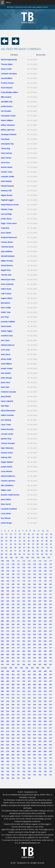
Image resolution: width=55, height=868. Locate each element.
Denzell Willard (7, 78)
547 (51, 705)
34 (38, 537)
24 (47, 534)
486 (45, 685)
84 (47, 551)
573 (29, 715)
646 (45, 738)
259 (8, 611)
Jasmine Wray (6, 439)
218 (2, 598)
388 (2, 654)
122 (24, 564)
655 (40, 741)
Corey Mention (7, 471)
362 (24, 644)
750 (13, 775)
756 (45, 775)
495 (40, 688)
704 (34, 758)
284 (34, 618)
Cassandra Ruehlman (9, 509)
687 (51, 751)
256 (45, 608)
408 (2, 661)
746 (45, 771)
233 (29, 601)
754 (34, 775)
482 (24, 685)
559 (8, 711)
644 (34, 738)
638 (2, 738)
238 (2, 604)
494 (34, 688)
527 (51, 698)
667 (51, 745)
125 (40, 564)
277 (51, 614)
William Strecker (7, 261)
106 (43, 558)
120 (13, 564)
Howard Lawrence (8, 481)
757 (51, 775)
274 (34, 614)
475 (40, 681)
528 (2, 701)
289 (8, 621)
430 (11, 668)
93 (33, 554)
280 (13, 618)
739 (8, 771)
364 (34, 644)
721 (18, 765)
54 (20, 544)
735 (40, 768)
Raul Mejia (5, 406)
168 (2, 581)
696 (45, 755)
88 (11, 554)
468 (2, 681)
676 (45, 748)
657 (51, 741)
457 (51, 675)
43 (24, 541)
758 (2, 778)
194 (34, 588)
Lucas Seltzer (6, 513)
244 (34, 604)
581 (18, 718)
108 (2, 561)
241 (18, 604)
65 (15, 547)
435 (38, 668)
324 (34, 631)
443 (29, 671)
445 (40, 671)
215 (40, 594)
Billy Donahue (6, 97)
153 (29, 574)
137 (51, 568)
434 (32, 668)
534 (34, 701)
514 (34, 695)
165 (40, 578)
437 (48, 668)
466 (45, 678)
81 (33, 551)
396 (45, 654)
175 (40, 581)
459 (8, 678)
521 (18, 698)
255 (40, 608)
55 (24, 544)
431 (16, 668)
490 (13, 688)
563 (29, 711)
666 (45, 745)
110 (13, 561)
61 (51, 544)
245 (40, 604)
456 (45, 675)
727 (51, 765)
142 (24, 571)
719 (8, 765)
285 (40, 618)
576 (45, 715)
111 (18, 561)
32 (29, 537)
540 (13, 705)
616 (45, 728)
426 (45, 664)
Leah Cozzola (6, 293)
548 (2, 708)
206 (45, 591)
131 (18, 568)
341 (18, 638)
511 (18, 695)
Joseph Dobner (7, 467)
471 (18, 681)
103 (27, 558)
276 (45, 614)
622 (24, 731)
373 (29, 648)
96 (47, 554)
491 (18, 688)
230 (13, 601)
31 (24, 537)
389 (8, 654)
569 (8, 715)
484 (34, 685)
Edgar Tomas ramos (9, 223)
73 (51, 547)
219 (8, 598)
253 (29, 608)
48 (47, 541)
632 (24, 735)
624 (34, 731)
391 (18, 654)
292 (24, 621)
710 (13, 761)
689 (8, 755)
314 (34, 628)
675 (40, 748)
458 (2, 678)
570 (13, 715)
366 (45, 644)
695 (40, 755)
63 (6, 547)
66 (20, 547)
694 (34, 755)
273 (29, 614)
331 (18, 634)
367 (51, 644)
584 (34, 718)
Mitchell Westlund (8, 256)
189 (8, 588)
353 (29, 641)
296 (45, 621)
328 (2, 634)
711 (18, 761)
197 (51, 588)
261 (18, 611)
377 (51, 648)
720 (13, 765)
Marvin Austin (6, 326)
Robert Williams (7, 120)
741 (18, 771)
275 (40, 614)
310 (13, 628)
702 (24, 758)
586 (45, 718)
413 (29, 661)
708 (2, 761)
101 (17, 558)
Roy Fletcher (6, 518)
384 (34, 651)
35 (42, 537)
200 (13, 591)
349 (8, 641)
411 (18, 661)
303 (29, 624)
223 (29, 598)
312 (24, 628)
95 (42, 554)
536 (45, 701)
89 (15, 554)
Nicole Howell (6, 69)
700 (13, 758)
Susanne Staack (7, 453)
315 (40, 628)
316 (45, 628)
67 (24, 547)
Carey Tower (6, 425)
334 (34, 634)
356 (45, 641)
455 (40, 675)
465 (40, 678)
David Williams (6, 364)
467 (51, 678)
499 (8, 691)
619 (8, 731)
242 (24, 604)
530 (13, 701)
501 (18, 691)
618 (2, 731)
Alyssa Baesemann (8, 410)
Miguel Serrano (7, 195)
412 (24, 661)
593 (29, 721)
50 (2, 544)
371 (18, 648)
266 (45, 611)
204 (34, 591)
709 (8, 761)
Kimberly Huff (6, 191)
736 (45, 768)
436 (43, 668)
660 (13, 745)
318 (2, 631)
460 (13, 678)
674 (34, 748)
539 (8, 705)
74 (2, 551)
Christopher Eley (7, 144)
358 (2, 644)
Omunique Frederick (9, 134)
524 (34, 698)
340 (13, 638)
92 (29, 554)
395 (40, 654)
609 (8, 728)
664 (34, 745)
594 (34, 721)
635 (40, 735)
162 (24, 578)
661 (18, 745)
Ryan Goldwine (7, 251)
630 (13, 735)
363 (29, 644)
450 (13, 675)
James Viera (5, 382)
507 (51, 691)
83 (42, 551)
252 (24, 608)
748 (2, 775)
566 (45, 711)
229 (8, 601)
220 (13, 598)
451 (18, 675)
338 (2, 638)
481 (18, 685)
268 (2, 614)
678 (2, 751)
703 (29, 758)
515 (40, 695)
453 (29, 675)
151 (18, 574)
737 (51, 768)
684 (34, 751)
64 (11, 547)
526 (45, 698)
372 (24, 648)
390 (13, 654)
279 (8, 618)
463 (29, 678)
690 (13, 755)
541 (18, 705)
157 (51, 574)
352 (24, 641)
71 (42, 547)
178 (2, 584)
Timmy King (5, 148)
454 (34, 675)
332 (24, 634)
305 (40, 624)
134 (34, 568)
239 (8, 604)
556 (45, 708)
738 (2, 771)
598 (2, 725)
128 (2, 568)
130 (13, 568)
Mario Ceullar (6, 308)
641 (18, 738)
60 (47, 544)
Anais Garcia (6, 354)
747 (51, 771)
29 (15, 537)
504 (34, 691)
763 (29, 778)
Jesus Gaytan (6, 233)
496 (45, 688)
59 (42, 544)
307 (51, 624)
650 (13, 741)
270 (13, 614)
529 (8, 701)
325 (40, 631)
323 (29, 631)
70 (38, 547)
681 (18, 751)
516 (45, 695)
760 (13, 778)
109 (8, 561)
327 (51, 631)
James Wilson (6, 499)
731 (18, 768)
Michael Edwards (7, 186)
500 (13, 691)
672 (24, 748)
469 (8, 681)
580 (13, 718)
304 (34, 624)
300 (13, 624)
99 (6, 558)
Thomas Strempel (8, 443)
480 (13, 685)
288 (2, 621)
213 (29, 594)
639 (8, 738)
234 (34, 601)
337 (51, 634)
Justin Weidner (6, 181)
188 (2, 588)
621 (18, 731)
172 (24, 581)
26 (2, 537)
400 (13, 658)
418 (2, 664)
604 (34, 725)
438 (2, 671)
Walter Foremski (7, 415)
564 (34, 711)
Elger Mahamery (7, 448)
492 (24, 688)
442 (24, 671)
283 (29, 618)
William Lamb (6, 490)
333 (29, 634)
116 (45, 561)
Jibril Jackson (6, 303)
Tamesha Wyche (7, 247)
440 (13, 671)
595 (40, 721)
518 (2, 698)
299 (8, 624)
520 (13, 698)
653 (29, 741)
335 (40, 634)
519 (8, 698)
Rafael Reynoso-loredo (10, 205)
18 (20, 534)
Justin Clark (5, 387)
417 (51, 661)
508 (2, 695)
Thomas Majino (7, 64)
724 (34, 765)
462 (24, 678)
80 (29, 551)
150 (13, 574)
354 (34, 641)
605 (40, 725)
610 (13, 728)
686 (45, 751)
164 (34, 578)
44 (29, 541)
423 (29, 664)
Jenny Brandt (6, 396)
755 (40, 775)
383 (29, 651)
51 (6, 544)
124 (34, 564)
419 (8, 664)
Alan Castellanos (7, 485)
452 (24, 675)
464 (34, 678)
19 (24, 534)
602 (24, 725)
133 (29, 568)
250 (13, 608)
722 (24, 765)
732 (24, 768)
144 (34, 571)
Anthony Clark (6, 457)
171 (18, 581)
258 (2, 611)
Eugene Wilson (7, 298)
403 (29, 658)
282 (24, 618)
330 (13, 634)
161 (18, 578)
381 (18, 651)
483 (29, 685)
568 (2, 715)
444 (34, 671)
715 (40, 761)
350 (13, 641)
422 (24, 664)
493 (29, 688)
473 (29, 681)
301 (18, 624)
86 (2, 554)
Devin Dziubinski (7, 284)
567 (51, 711)
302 (24, 624)
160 (13, 578)
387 (51, 651)
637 (51, 735)
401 (18, 658)
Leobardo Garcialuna (9, 74)
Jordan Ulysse (6, 219)
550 (13, 708)
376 (45, 648)
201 (18, 591)
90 (20, 554)
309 (8, 628)
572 (24, 715)
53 (15, 544)
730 (13, 768)
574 (34, 715)
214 (34, 594)
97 (51, 554)
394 (34, 654)
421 (18, 664)
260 (13, 611)
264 (34, 611)
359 (8, 644)
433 (27, 668)
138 (2, 571)
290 (13, 621)
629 (8, 735)
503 (29, 691)
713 (29, 761)
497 (51, 688)
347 (51, 638)
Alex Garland (6, 373)
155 (40, 574)
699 (8, 758)
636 (45, 735)
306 (45, 624)
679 (8, 751)
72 (47, 547)
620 (13, 731)
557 (51, 708)
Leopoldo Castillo (7, 176)
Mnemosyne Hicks (8, 279)
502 (24, 691)
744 (34, 771)
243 (29, 604)
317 (51, 628)
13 (47, 531)
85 (51, 551)
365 (40, 644)
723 (29, 765)
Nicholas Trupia (7, 209)
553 (29, 708)
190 (13, 588)
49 (51, 541)
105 (38, 558)
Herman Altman (7, 242)
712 (24, 761)
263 (29, 611)
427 (51, 664)
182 (24, 584)
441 (18, 671)
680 (13, 751)
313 (29, 628)
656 (45, 741)
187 (51, 584)
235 (40, 601)
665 (40, 745)
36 (47, 537)
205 (40, 591)
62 (2, 547)
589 (8, 721)
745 (40, 771)
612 (24, 728)
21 (33, 534)
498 (2, 691)
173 (29, 581)
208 (2, 594)
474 (34, 681)
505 (40, 691)
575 (40, 715)
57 (33, 544)
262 (24, 611)
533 (29, 701)
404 (34, 658)
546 (45, 705)
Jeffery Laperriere (8, 130)
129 (8, 568)
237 (51, 601)
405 (40, 658)
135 (40, 568)
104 (33, 558)
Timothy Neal (6, 275)
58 (38, 544)
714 (34, 761)
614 (34, 728)
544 (34, 705)
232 (24, 601)
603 (29, 725)
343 (29, 638)
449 (8, 675)
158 (2, 578)
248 (2, 608)
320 (13, 631)
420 (13, 664)
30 (20, 537)
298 (2, 624)
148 (2, 574)
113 (29, 561)
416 (45, 661)
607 (51, 725)
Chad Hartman (6, 153)
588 (2, 721)
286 (45, 618)
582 (24, 718)
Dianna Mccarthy (7, 429)
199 (8, 591)
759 (8, 778)
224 (34, 598)
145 (40, 571)
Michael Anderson (8, 345)
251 (18, 608)
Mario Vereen (6, 158)
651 (18, 741)
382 (24, 651)
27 (6, 537)
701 (18, 758)
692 (24, 755)
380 (13, 651)
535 (40, 701)
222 (24, 598)
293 (29, 621)
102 (22, 558)
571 (18, 715)
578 (2, 718)
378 (2, 651)
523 (29, 698)
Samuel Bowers (7, 265)
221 (18, 598)
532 (24, 701)
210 (13, 594)
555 (40, 708)
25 (51, 534)
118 (2, 564)
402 (24, 658)
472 (24, 681)
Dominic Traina (7, 172)
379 (8, 651)
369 (8, 648)
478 (2, 685)
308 (2, 628)
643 (29, 738)
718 (2, 765)
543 (29, 705)
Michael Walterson (8, 476)
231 (18, 601)
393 (29, 654)
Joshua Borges (6, 523)
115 (40, 561)
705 (40, 758)
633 (29, 735)
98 (2, 558)
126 (45, 564)
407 (51, 658)
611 (18, 728)
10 (34, 531)
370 (13, 648)
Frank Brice (5, 228)
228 (2, 601)
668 (2, 748)
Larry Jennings (6, 214)
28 (11, 537)
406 (45, 658)
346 (45, 638)
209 (8, 594)
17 (15, 534)
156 (45, 574)
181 (18, 584)
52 (11, 544)
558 (2, 711)
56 (29, 544)
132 (24, 568)
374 (34, 648)
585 (40, 718)
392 (24, 654)
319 (8, 631)
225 (40, 598)
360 (13, 644)
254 (34, 608)
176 (45, 581)
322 (24, 631)
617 (51, 728)
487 (51, 685)
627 (51, 731)
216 (45, 594)
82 (38, 551)
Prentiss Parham (7, 83)
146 (45, 571)
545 (40, 705)
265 (40, 611)
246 (45, 604)
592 (24, 721)
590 (13, 721)
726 (45, 765)
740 (13, 771)
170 (13, 581)
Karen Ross (5, 162)
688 (2, 755)
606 (45, 725)
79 (24, 551)
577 (51, 715)
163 (29, 578)
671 (18, 748)
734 (34, 768)
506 (45, 691)
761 (18, 778)
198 (2, 591)
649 (8, 741)
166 (45, 578)
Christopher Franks (8, 116)
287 (51, 618)
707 (51, 758)
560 (13, 711)
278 (2, 618)
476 (45, 681)
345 (40, 638)
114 (34, 561)
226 (45, 598)
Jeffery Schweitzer (8, 125)
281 (18, 618)
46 (38, 541)
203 (29, 591)
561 (18, 711)
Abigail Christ (6, 270)
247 (51, 604)
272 (24, 614)
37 (51, 537)
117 (51, 561)
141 (18, 571)
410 (13, 661)
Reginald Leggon (7, 200)
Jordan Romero (7, 106)
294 (34, 621)
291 (18, 621)
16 (11, 534)
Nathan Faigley (7, 331)
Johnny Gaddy (6, 359)
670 (13, 748)
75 (6, 551)
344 (34, 638)
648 (2, 741)
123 (29, 564)
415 (40, 661)
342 (24, 638)
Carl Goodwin (6, 111)
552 (24, 708)
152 (24, 574)
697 (51, 755)
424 (34, 664)
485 (40, 685)
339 (8, 638)
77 (15, 551)
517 (51, 695)
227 (51, 598)
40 (11, 541)
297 (51, 621)
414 (34, 661)
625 (40, 731)
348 (2, 641)
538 (2, 705)
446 (45, 671)
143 (29, 571)
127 (51, 564)
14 (2, 534)
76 (11, 551)
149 (8, 574)
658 (2, 745)
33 (33, 537)
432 (21, 668)
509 (8, 695)
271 (18, 614)
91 (24, 554)
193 (29, 588)
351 (18, 641)
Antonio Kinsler (7, 167)
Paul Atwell (5, 139)
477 (51, 681)
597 (51, 721)
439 (8, 671)
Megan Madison (7, 462)
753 (29, 775)
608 (2, 728)
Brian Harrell (6, 504)
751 (18, 775)
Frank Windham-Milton (9, 92)
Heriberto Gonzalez (9, 392)
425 (40, 664)
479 (8, 685)
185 (40, 584)
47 (42, 541)
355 (40, 641)
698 (2, 758)
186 (45, 584)
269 (8, 614)
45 (33, 541)
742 (24, 771)
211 (18, 594)
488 (2, 688)
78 (20, 551)
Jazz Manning (6, 420)
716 (45, 761)
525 (40, 698)
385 (40, 651)
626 (45, 731)
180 (13, 584)
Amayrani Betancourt (9, 237)
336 (45, 634)
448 (2, 675)
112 (24, 561)
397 (51, 654)
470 (13, 681)
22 (38, 534)
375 (40, 648)
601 (18, 725)
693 (29, 755)
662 (24, 745)
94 (38, 554)
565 (40, 711)
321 (18, 631)
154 (34, 574)
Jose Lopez (5, 340)
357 (51, 641)
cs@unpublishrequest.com (31, 843)
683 (29, 751)
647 (51, 738)
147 (51, 571)
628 (2, 735)
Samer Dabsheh (7, 401)
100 (11, 558)
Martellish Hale (7, 102)
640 (13, 738)
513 (29, 695)
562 (24, 711)
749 (8, 775)
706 (45, 758)
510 (13, 695)
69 (33, 547)
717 (51, 761)
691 (18, 755)
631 (18, 735)
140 (13, 571)
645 (40, 738)
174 (34, 581)
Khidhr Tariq (6, 312)
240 (13, 604)
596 (45, 721)
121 (18, 564)
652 (24, 741)
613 (29, 728)
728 (2, 768)
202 (24, 591)
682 (24, 751)
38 (2, 541)
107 (49, 558)
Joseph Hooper (7, 368)
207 (51, 591)
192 (24, 588)
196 (45, 588)
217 (51, 594)
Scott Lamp (5, 350)
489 (8, 688)
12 (43, 531)
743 (29, 771)
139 (8, 571)
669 (8, 748)
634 (34, 735)
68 (29, 547)
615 (40, 728)
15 (6, 534)
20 (29, 534)
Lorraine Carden (7, 434)
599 (8, 725)
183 (29, 584)
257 (51, 608)
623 (29, 731)
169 (8, 581)
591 (18, 721)
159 (8, 578)
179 (8, 584)
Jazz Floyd (5, 317)
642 (24, 738)
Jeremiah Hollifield (8, 322)
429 (5, 668)
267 (51, 611)
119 (8, 564)
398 (2, 658)
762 (24, 778)
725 (40, 765)
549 (8, 708)
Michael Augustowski (9, 60)
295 (40, 621)
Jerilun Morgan (6, 378)
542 (24, 705)
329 (8, 634)
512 (24, 695)
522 (24, 698)
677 (51, 748)
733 (29, 768)
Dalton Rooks (6, 289)
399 (8, 658)
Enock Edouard (7, 88)
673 (29, 748)
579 (8, 718)
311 (18, 628)
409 (8, 661)
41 (15, 541)
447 (51, 671)
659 (8, 745)
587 (51, 718)
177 (51, 581)
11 (38, 531)
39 (6, 541)
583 (29, 718)
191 (18, 588)
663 (29, 745)
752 (24, 775)
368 (2, 648)
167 (51, 578)
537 (51, 701)
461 (18, 678)
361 (18, 644)
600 (13, 725)
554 (34, 708)
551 (18, 708)
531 (18, 701)
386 (45, 651)
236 (45, 601)
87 (6, 554)
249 (8, 608)
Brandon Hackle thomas (10, 495)
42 (20, 541)
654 (34, 741)
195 (40, 588)
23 (42, 534)
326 (45, 631)
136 (45, 568)
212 (24, 594)
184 (34, 584)
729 (8, 768)
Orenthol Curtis (7, 336)
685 (40, 751)
